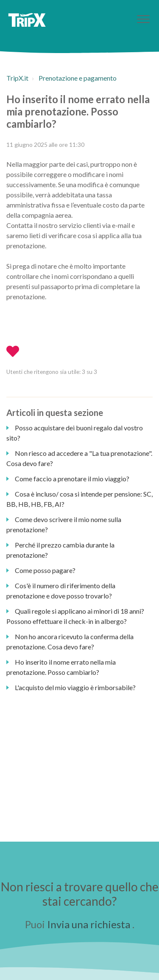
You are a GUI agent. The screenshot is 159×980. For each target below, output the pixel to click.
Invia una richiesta (89, 924)
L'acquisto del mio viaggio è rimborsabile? (75, 687)
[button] (143, 19)
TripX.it (17, 78)
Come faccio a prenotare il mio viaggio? (72, 479)
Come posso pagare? (45, 570)
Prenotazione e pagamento (78, 78)
